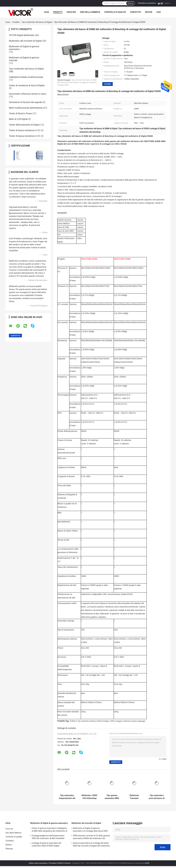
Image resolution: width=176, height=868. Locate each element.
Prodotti (58, 12)
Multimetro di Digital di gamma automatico (49, 823)
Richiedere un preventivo (147, 3)
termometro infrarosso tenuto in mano (28, 94)
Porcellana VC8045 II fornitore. (60, 863)
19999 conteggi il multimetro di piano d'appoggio (127, 721)
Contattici (135, 12)
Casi (159, 12)
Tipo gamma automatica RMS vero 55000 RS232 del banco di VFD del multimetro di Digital (112, 797)
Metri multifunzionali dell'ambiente (26, 108)
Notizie (149, 12)
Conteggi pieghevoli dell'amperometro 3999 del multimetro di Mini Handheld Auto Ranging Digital (48, 837)
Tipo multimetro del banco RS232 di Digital (93, 721)
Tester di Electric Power (20, 113)
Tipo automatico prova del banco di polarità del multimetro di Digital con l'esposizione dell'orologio (157, 797)
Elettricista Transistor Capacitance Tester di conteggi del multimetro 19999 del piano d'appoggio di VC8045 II (134, 797)
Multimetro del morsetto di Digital (25, 41)
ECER (147, 863)
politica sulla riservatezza (38, 863)
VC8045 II (73, 721)
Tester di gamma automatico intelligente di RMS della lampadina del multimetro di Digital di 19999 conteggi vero (49, 830)
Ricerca (130, 3)
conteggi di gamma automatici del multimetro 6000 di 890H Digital (46, 844)
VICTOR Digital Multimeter (22, 35)
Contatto (108, 84)
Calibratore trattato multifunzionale (26, 77)
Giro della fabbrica (90, 12)
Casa (47, 12)
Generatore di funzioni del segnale (26, 102)
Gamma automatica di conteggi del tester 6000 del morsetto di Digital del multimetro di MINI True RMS (91, 845)
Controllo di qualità (115, 12)
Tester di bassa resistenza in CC (25, 130)
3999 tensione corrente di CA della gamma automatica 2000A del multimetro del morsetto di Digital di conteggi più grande (91, 837)
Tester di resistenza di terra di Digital (27, 85)
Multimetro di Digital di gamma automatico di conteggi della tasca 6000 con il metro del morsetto (90, 830)
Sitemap (9, 849)
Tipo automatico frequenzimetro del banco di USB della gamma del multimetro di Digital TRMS (67, 797)
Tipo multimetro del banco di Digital (37, 22)
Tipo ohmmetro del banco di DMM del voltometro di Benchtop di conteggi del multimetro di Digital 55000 (77, 83)
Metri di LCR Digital (18, 119)
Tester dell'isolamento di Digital (24, 125)
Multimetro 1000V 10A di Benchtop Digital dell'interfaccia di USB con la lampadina (89, 797)
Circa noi (71, 12)
